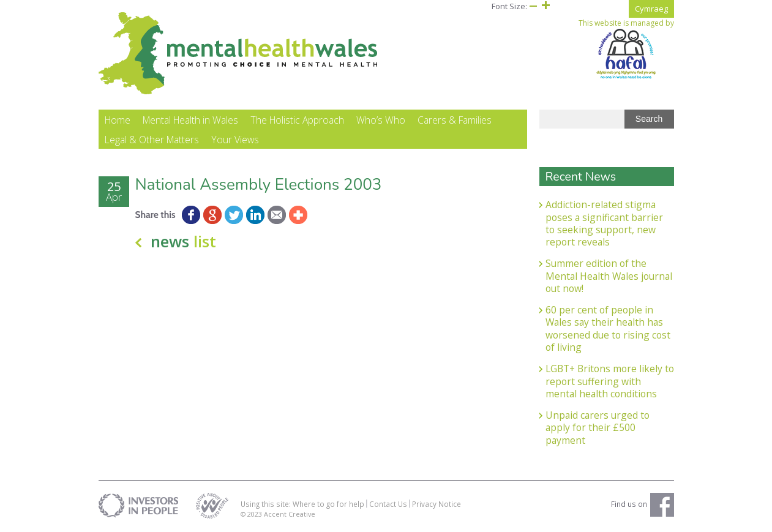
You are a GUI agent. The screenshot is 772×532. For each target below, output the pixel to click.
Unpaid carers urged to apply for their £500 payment (598, 428)
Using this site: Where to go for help (302, 504)
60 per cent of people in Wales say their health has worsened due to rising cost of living (608, 328)
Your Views (235, 140)
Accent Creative (290, 514)
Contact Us (388, 504)
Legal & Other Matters (152, 140)
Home (118, 120)
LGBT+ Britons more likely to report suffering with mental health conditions (610, 381)
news (183, 241)
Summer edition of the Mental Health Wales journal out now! (609, 276)
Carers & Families (455, 120)
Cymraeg (651, 9)
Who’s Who (381, 120)
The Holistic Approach (297, 120)
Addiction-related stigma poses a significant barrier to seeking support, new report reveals (604, 223)
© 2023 (252, 514)
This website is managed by (626, 49)
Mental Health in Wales (190, 120)
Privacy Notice (437, 504)
